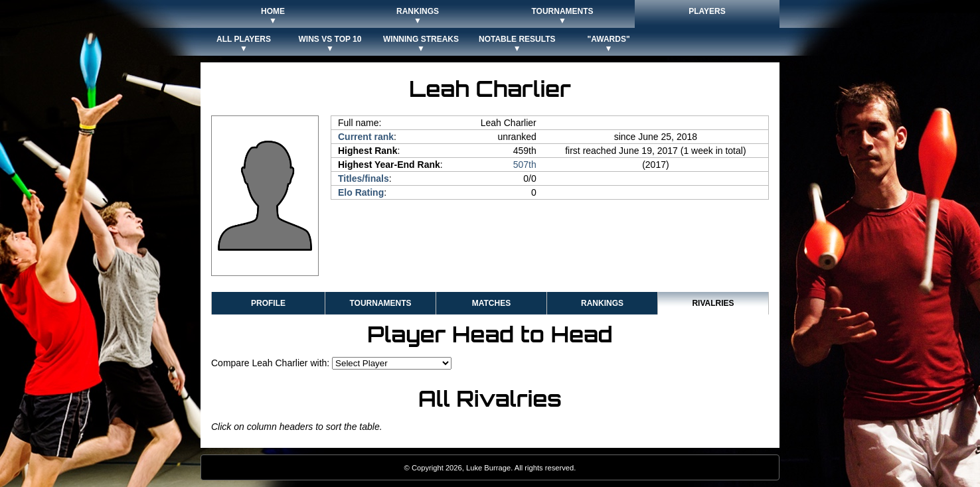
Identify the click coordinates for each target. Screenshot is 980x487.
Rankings (602, 303)
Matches (491, 303)
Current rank (366, 137)
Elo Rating (361, 192)
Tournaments (380, 303)
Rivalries (713, 303)
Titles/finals (364, 178)
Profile (268, 303)
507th (525, 165)
